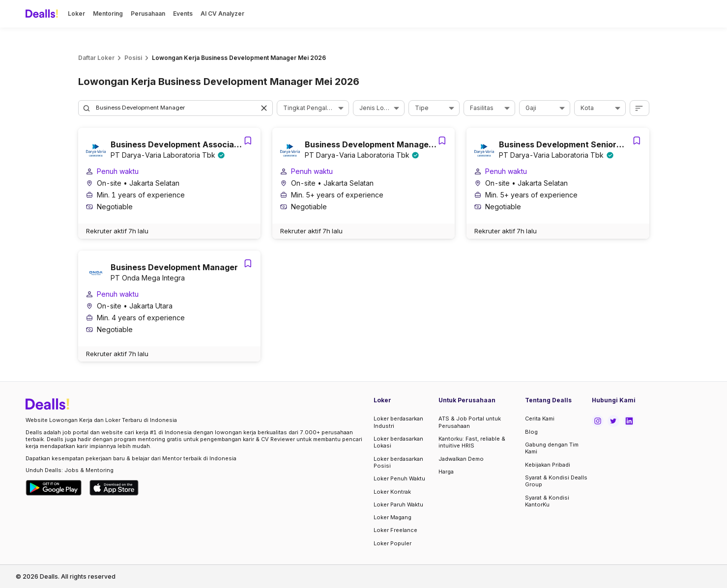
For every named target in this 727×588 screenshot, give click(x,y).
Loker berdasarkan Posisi (398, 462)
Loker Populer (393, 543)
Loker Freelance (395, 530)
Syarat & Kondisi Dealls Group (556, 481)
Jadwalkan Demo (461, 459)
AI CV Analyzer (222, 14)
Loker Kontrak (392, 492)
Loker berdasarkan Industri (398, 422)
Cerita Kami (540, 419)
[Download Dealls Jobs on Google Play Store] (54, 488)
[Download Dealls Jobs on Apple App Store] (114, 488)
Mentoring (108, 14)
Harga (446, 472)
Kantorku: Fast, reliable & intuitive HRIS (472, 442)
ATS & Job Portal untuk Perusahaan (470, 422)
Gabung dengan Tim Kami (552, 448)
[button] (265, 108)
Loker (76, 14)
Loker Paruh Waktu (398, 504)
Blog (531, 432)
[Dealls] (43, 14)
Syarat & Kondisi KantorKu (547, 501)
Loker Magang (393, 517)
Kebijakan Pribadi (548, 465)
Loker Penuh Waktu (399, 478)
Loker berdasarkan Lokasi (398, 442)
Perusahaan (148, 14)
